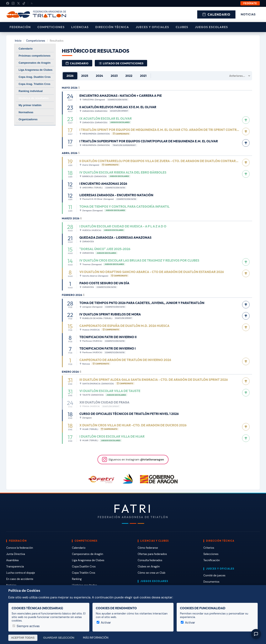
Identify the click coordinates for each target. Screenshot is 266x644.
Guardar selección (59, 638)
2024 (99, 76)
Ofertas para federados (152, 554)
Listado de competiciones (121, 63)
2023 (114, 76)
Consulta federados (150, 560)
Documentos (211, 582)
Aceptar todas (23, 638)
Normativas (26, 112)
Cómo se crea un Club (152, 573)
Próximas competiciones (35, 56)
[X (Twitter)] (18, 3)
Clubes (182, 27)
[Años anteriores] (238, 76)
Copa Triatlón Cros (84, 573)
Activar (104, 623)
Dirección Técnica (112, 27)
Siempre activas (26, 626)
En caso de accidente (20, 579)
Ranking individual (31, 91)
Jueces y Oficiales (152, 27)
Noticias (248, 14)
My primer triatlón (30, 105)
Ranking (77, 579)
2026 (70, 76)
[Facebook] (8, 3)
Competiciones (51, 27)
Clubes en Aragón (149, 566)
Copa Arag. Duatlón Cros (35, 77)
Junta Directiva (16, 554)
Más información (96, 638)
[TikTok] (24, 3)
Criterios (209, 548)
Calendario (216, 14)
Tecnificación (212, 560)
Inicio (18, 41)
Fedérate (250, 3)
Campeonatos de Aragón (35, 63)
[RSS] (32, 3)
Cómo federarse (148, 548)
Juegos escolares (211, 27)
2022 (129, 76)
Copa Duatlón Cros (84, 566)
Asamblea (12, 560)
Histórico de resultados (34, 98)
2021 (143, 76)
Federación (20, 27)
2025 (85, 76)
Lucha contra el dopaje (21, 573)
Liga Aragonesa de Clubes (36, 70)
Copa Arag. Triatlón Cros (35, 84)
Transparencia (15, 566)
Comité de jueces (214, 575)
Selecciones (211, 554)
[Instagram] (13, 3)
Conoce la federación (20, 548)
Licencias (80, 27)
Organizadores (28, 119)
